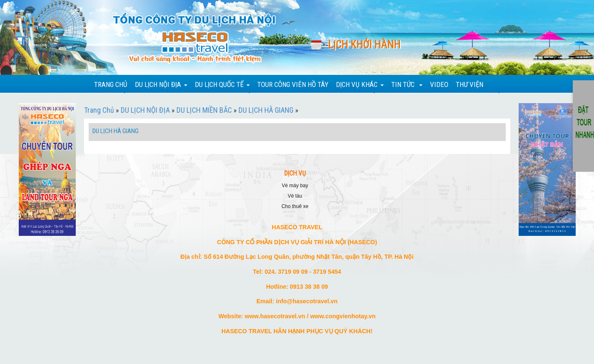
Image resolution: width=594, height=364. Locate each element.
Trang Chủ (99, 110)
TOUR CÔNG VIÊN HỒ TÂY (293, 84)
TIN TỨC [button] (407, 84)
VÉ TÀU (295, 196)
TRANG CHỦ (111, 84)
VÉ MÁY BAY (295, 186)
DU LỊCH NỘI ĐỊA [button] (161, 84)
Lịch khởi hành (364, 45)
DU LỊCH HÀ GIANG (266, 110)
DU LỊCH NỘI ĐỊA (145, 110)
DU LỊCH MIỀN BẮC (204, 110)
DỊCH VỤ (295, 173)
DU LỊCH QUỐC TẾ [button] (222, 84)
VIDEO (439, 84)
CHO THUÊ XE (295, 206)
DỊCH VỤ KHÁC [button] (360, 84)
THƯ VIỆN (470, 84)
